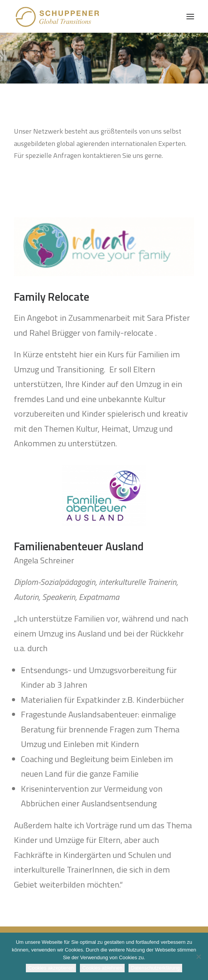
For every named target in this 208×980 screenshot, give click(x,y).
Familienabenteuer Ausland (79, 546)
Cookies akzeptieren (51, 968)
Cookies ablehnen (102, 968)
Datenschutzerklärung (155, 968)
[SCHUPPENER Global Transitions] (58, 16)
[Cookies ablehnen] (198, 957)
